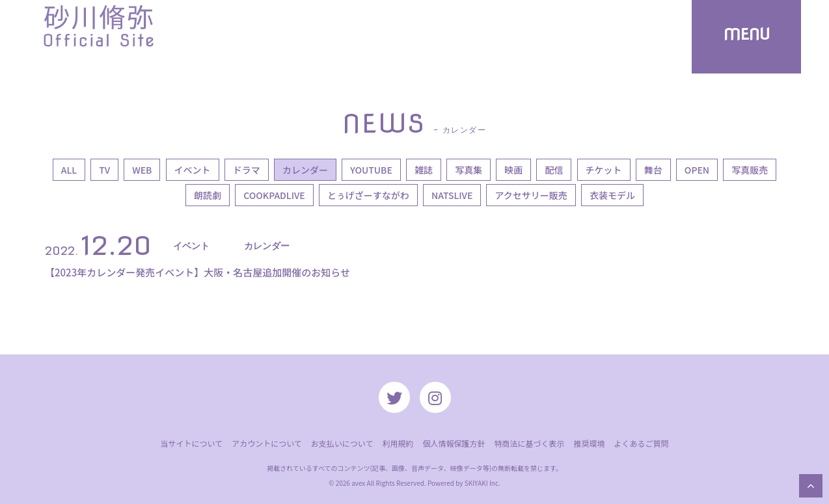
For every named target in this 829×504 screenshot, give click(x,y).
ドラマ (247, 170)
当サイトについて (191, 443)
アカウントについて (267, 443)
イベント (193, 170)
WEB (142, 170)
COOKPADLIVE (274, 195)
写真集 (469, 170)
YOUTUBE (371, 170)
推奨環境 (589, 443)
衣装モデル (612, 195)
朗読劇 (208, 195)
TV (104, 170)
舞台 (653, 170)
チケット (604, 170)
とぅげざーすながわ (368, 195)
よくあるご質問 (642, 443)
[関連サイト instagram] (435, 397)
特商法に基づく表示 (529, 443)
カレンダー (305, 170)
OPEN (697, 170)
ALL (69, 170)
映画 (513, 170)
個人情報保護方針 (454, 443)
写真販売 (750, 170)
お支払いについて (342, 443)
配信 (554, 170)
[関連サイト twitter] (394, 397)
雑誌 (424, 170)
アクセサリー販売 (531, 195)
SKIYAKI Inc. (482, 483)
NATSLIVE (452, 195)
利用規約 (398, 443)
